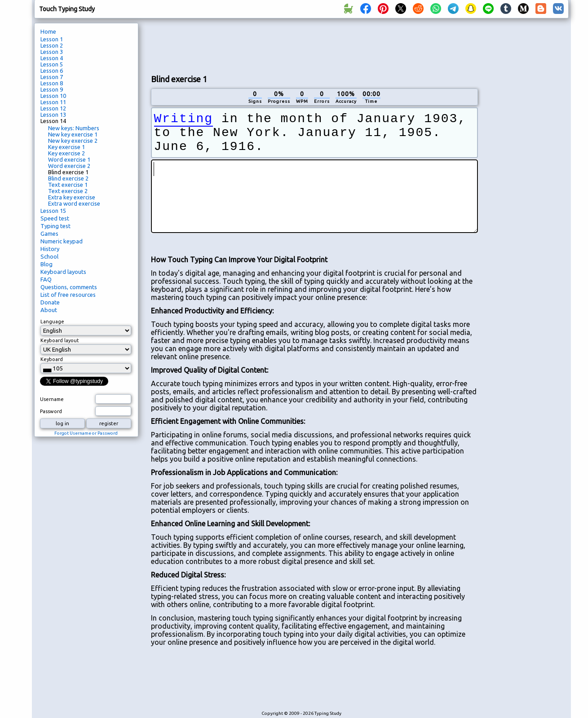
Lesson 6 (52, 70)
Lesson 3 (52, 52)
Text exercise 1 (68, 185)
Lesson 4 (52, 58)
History (50, 249)
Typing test (55, 226)
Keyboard (52, 359)
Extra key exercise (72, 197)
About (49, 310)
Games (49, 233)
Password (51, 411)
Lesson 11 (53, 102)
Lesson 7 (52, 77)
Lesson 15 (53, 211)
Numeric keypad (62, 241)
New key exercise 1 (73, 134)
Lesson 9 (52, 89)
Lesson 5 (52, 64)
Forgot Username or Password (86, 433)
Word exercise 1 (69, 159)
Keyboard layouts (63, 272)
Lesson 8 (52, 83)
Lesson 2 (52, 45)
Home (48, 31)
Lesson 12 (53, 108)
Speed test (55, 218)
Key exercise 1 (66, 147)
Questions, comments (69, 287)
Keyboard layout (60, 340)
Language (52, 322)
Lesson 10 (53, 96)
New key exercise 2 (73, 141)
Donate (50, 302)
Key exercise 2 (66, 153)
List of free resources (68, 295)
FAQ (46, 279)
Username (52, 399)
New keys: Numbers (74, 128)
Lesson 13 (53, 115)
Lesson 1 (52, 39)
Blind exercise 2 (68, 178)
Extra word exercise (74, 203)
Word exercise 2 (69, 166)
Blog (46, 264)
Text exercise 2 (68, 191)
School (49, 256)
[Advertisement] (314, 45)
